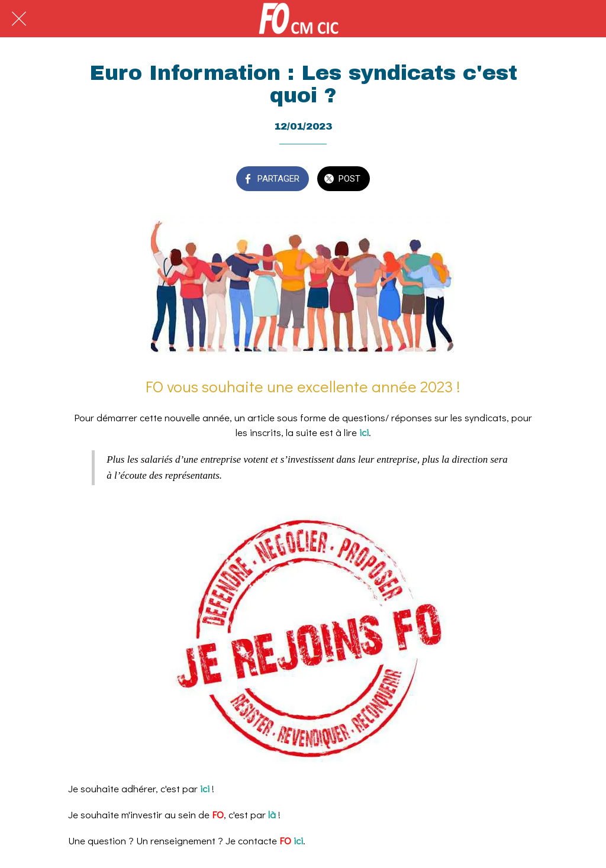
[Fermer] (19, 19)
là (273, 814)
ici (364, 432)
